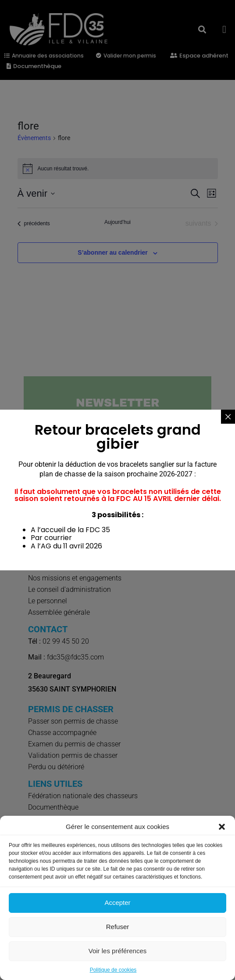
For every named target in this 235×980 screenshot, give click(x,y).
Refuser (118, 927)
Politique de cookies (113, 970)
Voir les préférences (118, 951)
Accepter (117, 903)
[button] (222, 827)
